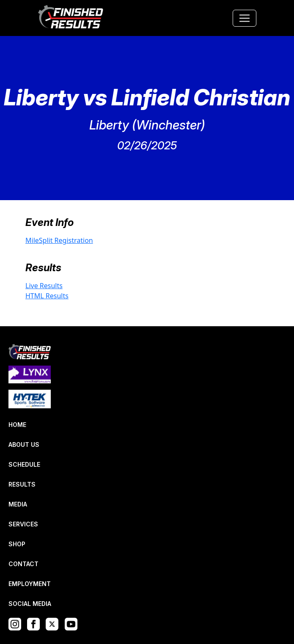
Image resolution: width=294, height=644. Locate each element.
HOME (17, 425)
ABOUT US (24, 444)
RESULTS (22, 484)
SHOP (17, 544)
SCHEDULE (24, 464)
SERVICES (23, 524)
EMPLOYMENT (30, 584)
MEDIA (18, 504)
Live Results (44, 286)
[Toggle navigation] (245, 18)
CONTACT (23, 564)
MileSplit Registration (59, 240)
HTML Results (47, 296)
